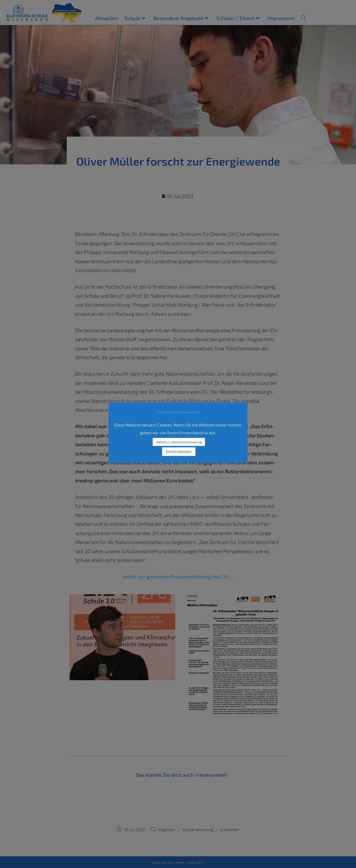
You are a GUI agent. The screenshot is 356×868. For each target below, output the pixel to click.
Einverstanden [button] (179, 451)
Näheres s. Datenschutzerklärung (179, 442)
